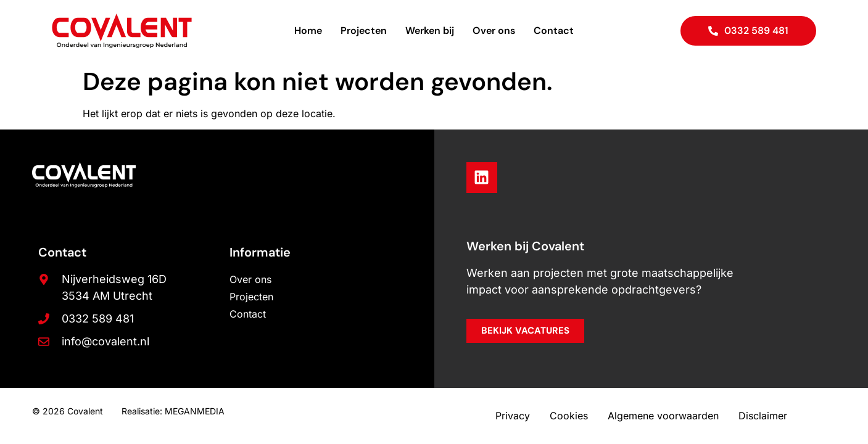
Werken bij (430, 31)
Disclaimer (763, 416)
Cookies (569, 416)
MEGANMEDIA (195, 411)
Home (308, 31)
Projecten (364, 31)
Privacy (513, 416)
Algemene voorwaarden (663, 416)
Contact (554, 31)
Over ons (494, 31)
